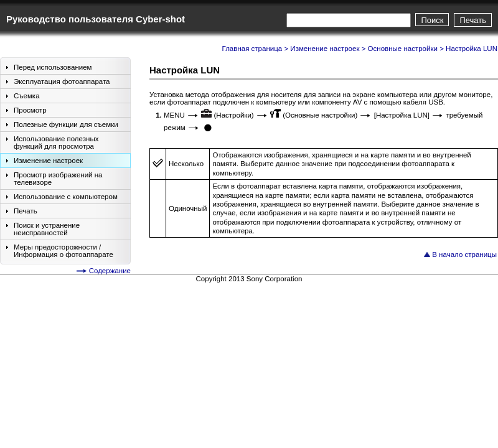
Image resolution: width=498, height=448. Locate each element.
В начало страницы (464, 254)
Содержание (110, 271)
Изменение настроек (325, 49)
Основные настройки (403, 49)
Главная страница (252, 49)
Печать (473, 20)
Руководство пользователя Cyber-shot (96, 19)
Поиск (432, 20)
